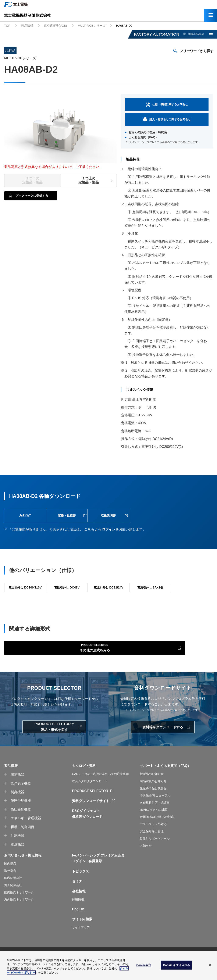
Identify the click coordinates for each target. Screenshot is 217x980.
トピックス (81, 887)
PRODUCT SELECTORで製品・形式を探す (54, 743)
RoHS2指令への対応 (154, 826)
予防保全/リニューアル (155, 812)
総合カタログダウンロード (90, 797)
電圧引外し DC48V (67, 595)
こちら (89, 533)
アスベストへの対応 (153, 840)
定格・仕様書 (67, 517)
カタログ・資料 (84, 782)
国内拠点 (10, 880)
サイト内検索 (82, 935)
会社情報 (79, 907)
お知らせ (146, 862)
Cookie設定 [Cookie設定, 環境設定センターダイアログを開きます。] (144, 965)
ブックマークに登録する (32, 196)
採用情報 (78, 915)
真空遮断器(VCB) (55, 26)
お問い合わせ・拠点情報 (23, 871)
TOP (7, 26)
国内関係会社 (13, 894)
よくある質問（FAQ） (143, 137)
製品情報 (27, 26)
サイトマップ (81, 943)
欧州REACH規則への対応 (157, 833)
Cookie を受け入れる (176, 965)
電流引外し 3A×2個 (150, 595)
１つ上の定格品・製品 (89, 180)
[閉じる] (210, 965)
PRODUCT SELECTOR (90, 807)
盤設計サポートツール (155, 855)
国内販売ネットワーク (19, 908)
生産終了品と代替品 (153, 804)
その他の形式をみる (39, 662)
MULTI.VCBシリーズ (92, 26)
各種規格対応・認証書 (155, 819)
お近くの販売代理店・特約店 (148, 132)
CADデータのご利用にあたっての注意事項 (100, 790)
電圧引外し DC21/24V (108, 595)
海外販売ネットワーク (19, 915)
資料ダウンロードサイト (91, 817)
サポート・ (148, 782)
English (78, 925)
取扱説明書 (108, 517)
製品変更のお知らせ (153, 797)
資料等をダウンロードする (163, 743)
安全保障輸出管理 (152, 847)
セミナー (79, 897)
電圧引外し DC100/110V (25, 595)
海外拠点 (10, 887)
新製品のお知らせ (152, 790)
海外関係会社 (13, 901)
